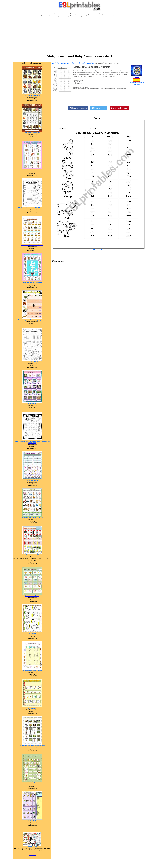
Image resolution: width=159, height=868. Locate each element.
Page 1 (94, 249)
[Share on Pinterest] (119, 108)
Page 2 (101, 249)
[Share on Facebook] (78, 108)
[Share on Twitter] (99, 108)
